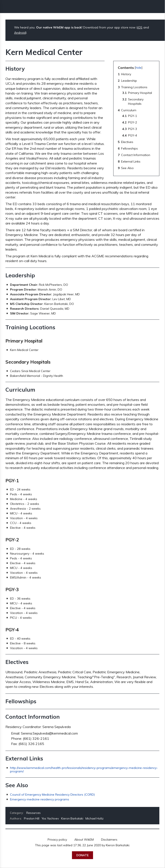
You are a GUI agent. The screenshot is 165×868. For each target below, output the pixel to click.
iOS (140, 27)
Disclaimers (109, 840)
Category (16, 813)
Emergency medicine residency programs (40, 799)
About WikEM (84, 840)
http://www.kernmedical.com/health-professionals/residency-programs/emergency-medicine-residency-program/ (84, 770)
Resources (33, 813)
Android (20, 33)
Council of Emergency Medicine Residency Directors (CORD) (52, 795)
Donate (82, 855)
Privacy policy (57, 840)
